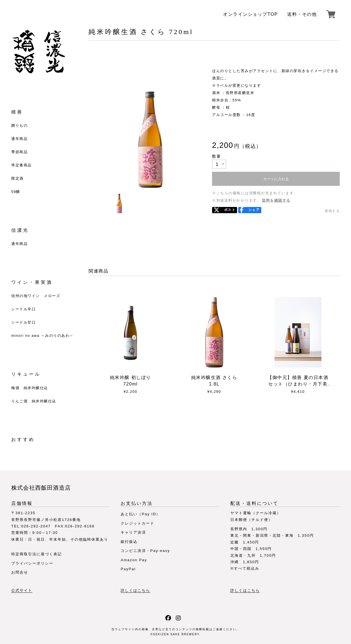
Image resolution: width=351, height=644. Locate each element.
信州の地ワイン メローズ (36, 296)
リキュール (26, 374)
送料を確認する (276, 200)
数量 (216, 156)
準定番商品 (22, 165)
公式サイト (22, 590)
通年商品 (19, 139)
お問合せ (20, 572)
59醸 (16, 192)
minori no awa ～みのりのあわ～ (42, 336)
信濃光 (20, 230)
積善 (17, 112)
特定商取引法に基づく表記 (37, 554)
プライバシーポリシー (32, 563)
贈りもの (19, 125)
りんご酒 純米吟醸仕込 (34, 401)
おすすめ (23, 439)
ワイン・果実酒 (32, 282)
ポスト (230, 210)
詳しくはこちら (135, 590)
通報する (332, 211)
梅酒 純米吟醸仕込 (30, 388)
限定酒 (17, 178)
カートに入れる (276, 179)
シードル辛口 (23, 309)
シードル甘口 (23, 322)
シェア (254, 210)
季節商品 (19, 152)
